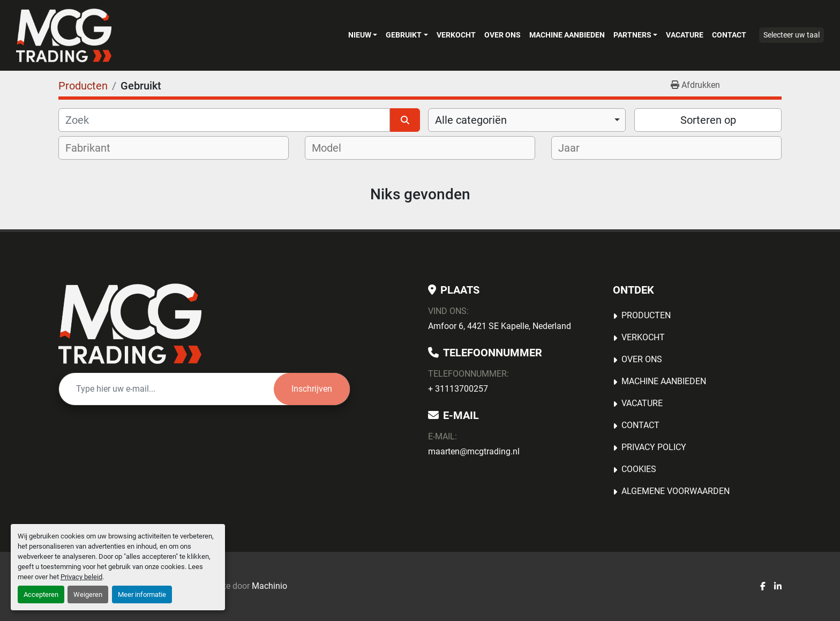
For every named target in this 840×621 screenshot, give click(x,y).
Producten (646, 315)
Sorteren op (708, 120)
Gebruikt (404, 35)
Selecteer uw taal (792, 35)
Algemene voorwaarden (676, 491)
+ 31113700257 (458, 389)
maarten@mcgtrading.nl (474, 451)
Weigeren (88, 594)
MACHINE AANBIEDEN (567, 35)
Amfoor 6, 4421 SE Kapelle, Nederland (500, 326)
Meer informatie (142, 594)
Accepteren (41, 594)
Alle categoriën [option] (471, 120)
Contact (729, 35)
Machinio (269, 586)
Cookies (639, 469)
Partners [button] (632, 35)
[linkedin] (778, 587)
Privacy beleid (81, 577)
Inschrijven (312, 389)
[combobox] (527, 120)
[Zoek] (224, 120)
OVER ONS (502, 35)
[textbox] (95, 148)
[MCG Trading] (130, 324)
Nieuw (360, 35)
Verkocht (456, 35)
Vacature (685, 35)
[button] (363, 35)
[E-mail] (166, 389)
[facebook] (763, 587)
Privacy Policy (654, 447)
